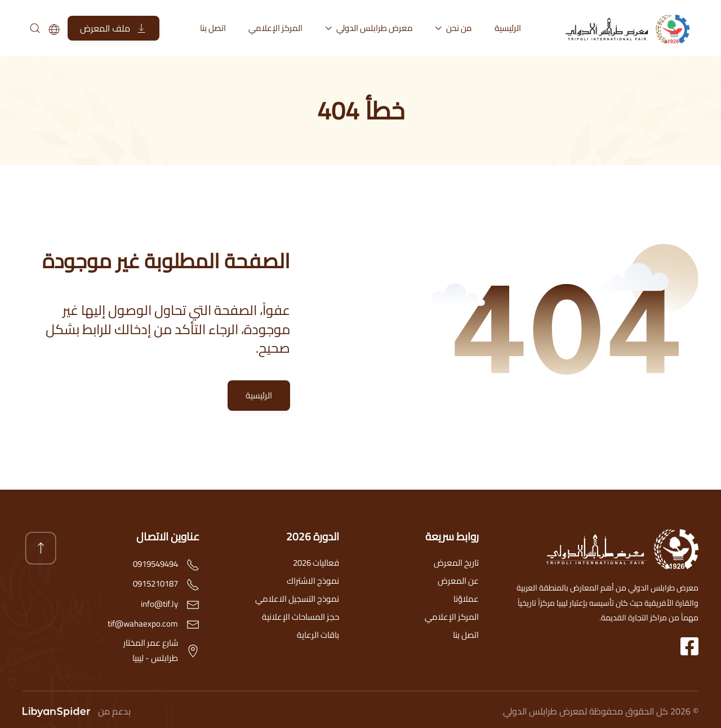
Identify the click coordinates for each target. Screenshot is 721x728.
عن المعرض (458, 581)
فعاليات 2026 (316, 563)
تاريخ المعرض (456, 563)
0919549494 (155, 564)
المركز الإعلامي (275, 28)
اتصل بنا (213, 28)
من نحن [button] (454, 28)
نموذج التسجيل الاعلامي (297, 599)
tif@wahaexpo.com (143, 623)
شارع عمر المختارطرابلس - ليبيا (151, 650)
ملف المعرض (114, 28)
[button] (41, 548)
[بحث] (34, 28)
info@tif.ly (159, 604)
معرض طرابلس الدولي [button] (369, 28)
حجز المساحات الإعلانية (301, 617)
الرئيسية (508, 28)
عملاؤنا (466, 599)
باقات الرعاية (318, 635)
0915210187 (155, 583)
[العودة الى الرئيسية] (631, 28)
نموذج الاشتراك (313, 581)
